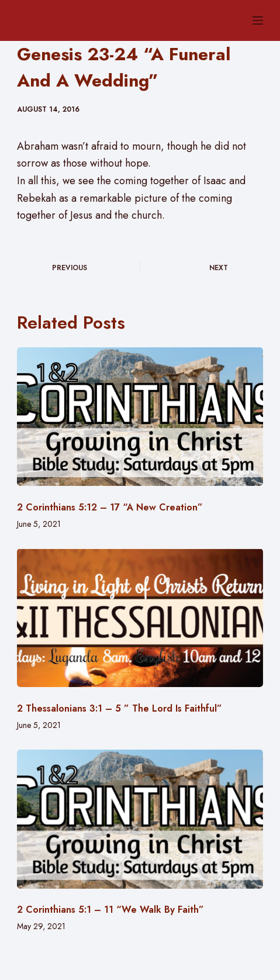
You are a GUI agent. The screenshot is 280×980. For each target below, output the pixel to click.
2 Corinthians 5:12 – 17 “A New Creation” (110, 507)
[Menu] (258, 20)
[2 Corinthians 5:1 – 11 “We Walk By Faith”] (140, 819)
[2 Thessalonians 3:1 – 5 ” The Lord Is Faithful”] (140, 618)
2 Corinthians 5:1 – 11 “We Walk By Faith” (110, 910)
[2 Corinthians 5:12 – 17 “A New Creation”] (140, 417)
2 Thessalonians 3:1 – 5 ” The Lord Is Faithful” (120, 708)
